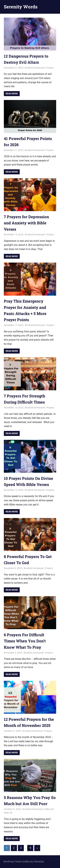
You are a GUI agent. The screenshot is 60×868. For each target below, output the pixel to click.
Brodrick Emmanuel (34, 68)
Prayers (50, 68)
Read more (12, 94)
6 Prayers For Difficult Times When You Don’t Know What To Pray (25, 641)
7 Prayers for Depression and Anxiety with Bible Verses (26, 223)
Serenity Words (21, 7)
